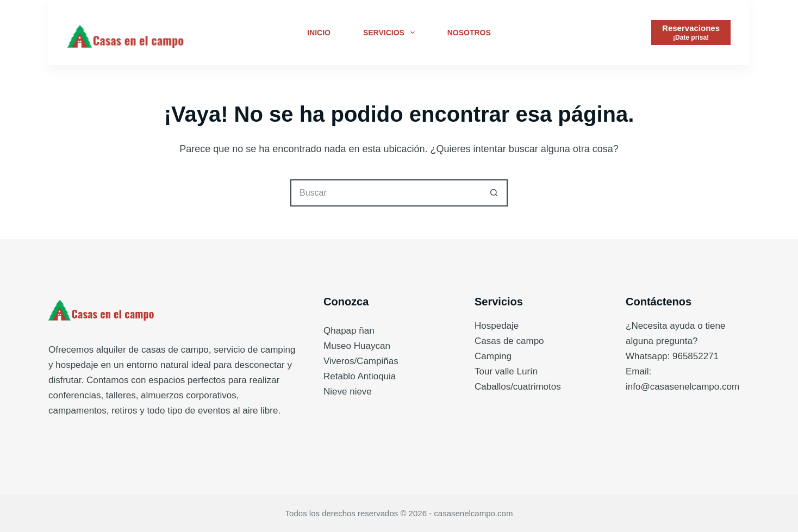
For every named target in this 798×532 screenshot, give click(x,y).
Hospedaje (497, 326)
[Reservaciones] (691, 32)
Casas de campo (509, 341)
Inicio (319, 33)
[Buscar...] (385, 193)
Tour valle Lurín (506, 371)
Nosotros (469, 33)
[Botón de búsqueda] (494, 193)
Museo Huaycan (357, 346)
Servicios (391, 33)
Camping (493, 356)
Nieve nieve (348, 392)
